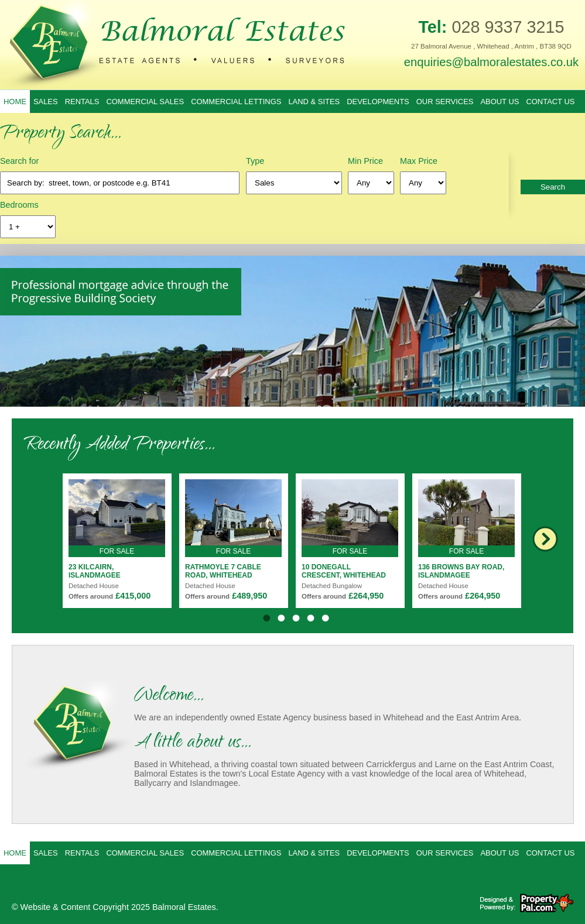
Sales (46, 102)
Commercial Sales (145, 102)
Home (15, 102)
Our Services (445, 102)
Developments (378, 102)
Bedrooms (19, 205)
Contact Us (550, 102)
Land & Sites (314, 102)
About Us (500, 102)
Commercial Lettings (236, 102)
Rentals (82, 102)
